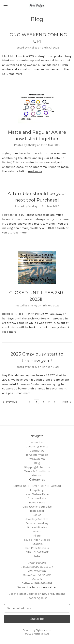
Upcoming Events (37, 447)
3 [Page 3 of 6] (36, 402)
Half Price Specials (37, 548)
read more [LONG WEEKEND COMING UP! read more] (15, 74)
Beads (37, 532)
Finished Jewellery (37, 523)
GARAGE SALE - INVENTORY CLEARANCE (37, 486)
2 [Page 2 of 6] (29, 402)
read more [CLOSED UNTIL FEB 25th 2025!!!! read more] (9, 332)
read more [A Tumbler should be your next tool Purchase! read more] (20, 232)
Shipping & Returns (37, 467)
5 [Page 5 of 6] (49, 402)
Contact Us (37, 451)
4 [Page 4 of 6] (43, 402)
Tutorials (37, 544)
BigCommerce (44, 630)
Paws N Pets (37, 503)
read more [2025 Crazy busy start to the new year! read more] (23, 393)
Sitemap (37, 476)
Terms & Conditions (37, 471)
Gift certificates (37, 527)
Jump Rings (37, 490)
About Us (37, 442)
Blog (37, 463)
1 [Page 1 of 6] (24, 402)
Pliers (37, 536)
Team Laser (37, 511)
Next (67, 402)
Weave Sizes (37, 459)
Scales (37, 515)
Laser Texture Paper (37, 494)
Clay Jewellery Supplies (37, 507)
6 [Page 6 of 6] (55, 402)
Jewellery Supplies (37, 519)
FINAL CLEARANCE (37, 552)
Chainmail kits (37, 498)
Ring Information (37, 455)
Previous (10, 402)
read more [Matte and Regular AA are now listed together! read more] (35, 171)
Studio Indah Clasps (37, 540)
